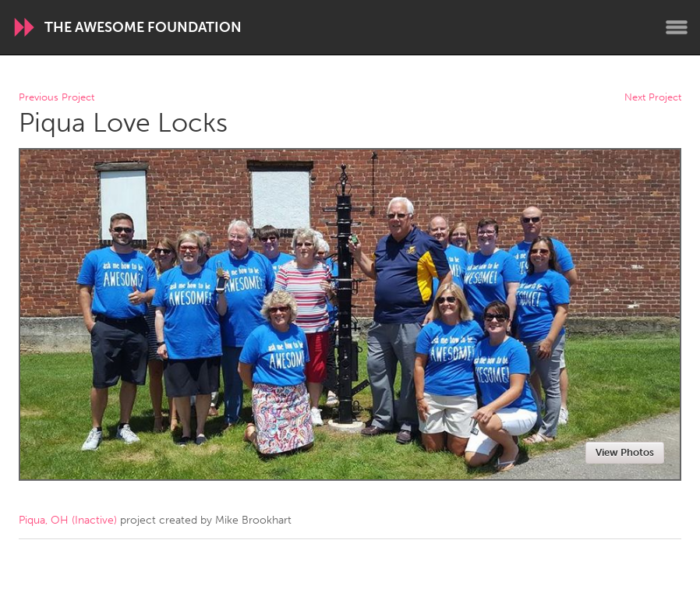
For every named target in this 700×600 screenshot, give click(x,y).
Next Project (653, 98)
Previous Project (57, 98)
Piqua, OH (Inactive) (68, 520)
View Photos (625, 452)
